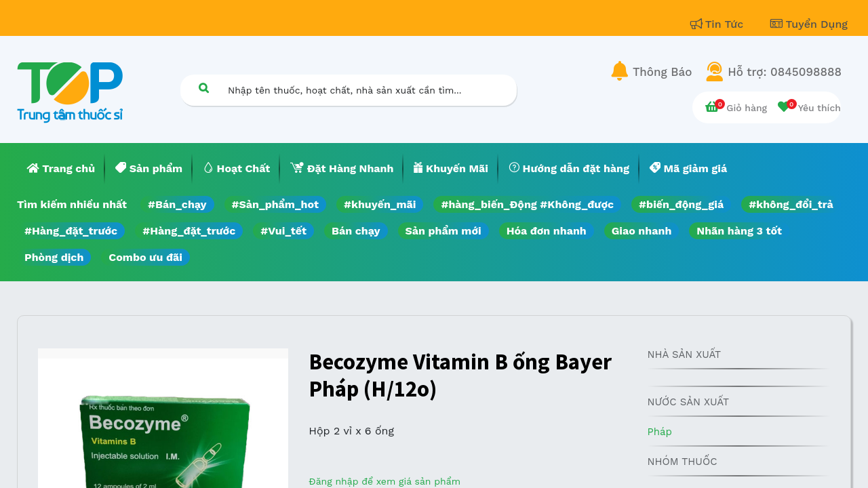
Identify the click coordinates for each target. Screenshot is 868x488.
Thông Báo (662, 72)
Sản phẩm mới (443, 231)
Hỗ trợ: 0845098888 (785, 72)
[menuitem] (61, 169)
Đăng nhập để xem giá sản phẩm (384, 481)
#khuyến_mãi (380, 204)
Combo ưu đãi (145, 257)
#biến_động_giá (681, 204)
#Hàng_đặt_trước (71, 231)
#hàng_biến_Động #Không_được (527, 204)
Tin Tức (719, 24)
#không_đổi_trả (791, 204)
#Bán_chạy (177, 204)
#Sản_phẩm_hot (275, 204)
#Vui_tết (283, 231)
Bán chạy (356, 231)
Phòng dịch (54, 257)
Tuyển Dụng (809, 24)
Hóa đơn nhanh (547, 231)
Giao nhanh (642, 231)
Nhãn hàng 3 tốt (739, 231)
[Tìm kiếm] (203, 88)
